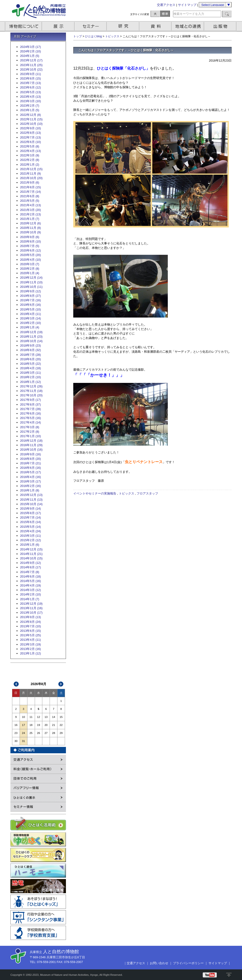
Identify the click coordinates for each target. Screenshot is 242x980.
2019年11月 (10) (31, 282)
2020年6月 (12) (30, 250)
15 (61, 717)
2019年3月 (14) (30, 318)
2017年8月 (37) (30, 404)
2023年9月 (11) (30, 74)
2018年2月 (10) (30, 377)
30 (16, 741)
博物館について (24, 26)
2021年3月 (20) (30, 210)
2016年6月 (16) (30, 468)
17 (24, 725)
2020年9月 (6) (30, 237)
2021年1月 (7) (30, 219)
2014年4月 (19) (30, 585)
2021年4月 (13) (30, 205)
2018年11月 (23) (31, 337)
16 (16, 725)
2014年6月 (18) (30, 576)
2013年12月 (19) (31, 604)
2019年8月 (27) (30, 296)
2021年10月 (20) (31, 178)
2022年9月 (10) (30, 128)
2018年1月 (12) (30, 382)
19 (39, 725)
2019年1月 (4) (30, 327)
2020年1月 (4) (30, 273)
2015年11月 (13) (31, 500)
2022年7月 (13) (30, 137)
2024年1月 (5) (30, 56)
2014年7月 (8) (30, 572)
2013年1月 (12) (30, 653)
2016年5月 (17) (30, 472)
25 (31, 733)
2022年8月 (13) (30, 133)
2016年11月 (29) (31, 445)
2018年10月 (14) (31, 341)
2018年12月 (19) (31, 332)
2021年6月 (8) (30, 196)
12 (39, 717)
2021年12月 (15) (31, 169)
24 (24, 733)
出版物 (221, 26)
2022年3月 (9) (30, 155)
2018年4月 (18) (30, 368)
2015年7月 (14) (30, 517)
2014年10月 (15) (31, 558)
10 (24, 717)
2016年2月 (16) (30, 486)
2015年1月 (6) (30, 545)
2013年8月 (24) (30, 622)
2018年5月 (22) (30, 364)
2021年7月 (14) (30, 192)
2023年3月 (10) (30, 101)
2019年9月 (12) (30, 291)
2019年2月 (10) (30, 323)
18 (31, 725)
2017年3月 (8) (30, 427)
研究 (123, 26)
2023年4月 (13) (30, 97)
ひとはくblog (93, 36)
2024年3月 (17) (30, 47)
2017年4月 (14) (30, 422)
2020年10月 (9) (30, 232)
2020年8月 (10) (30, 241)
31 (24, 741)
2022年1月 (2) (30, 165)
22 (61, 725)
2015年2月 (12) (30, 540)
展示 (58, 26)
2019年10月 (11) (31, 287)
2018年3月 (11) (30, 373)
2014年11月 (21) (31, 554)
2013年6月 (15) (30, 631)
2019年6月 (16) (30, 305)
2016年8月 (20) (30, 459)
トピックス (112, 36)
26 (39, 733)
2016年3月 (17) (30, 481)
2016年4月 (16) (30, 477)
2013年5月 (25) (30, 635)
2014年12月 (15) (31, 549)
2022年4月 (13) (30, 151)
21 (54, 725)
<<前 (16, 684)
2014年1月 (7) (30, 599)
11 (31, 717)
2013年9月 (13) (30, 617)
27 (46, 733)
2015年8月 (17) (30, 513)
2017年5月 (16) (30, 418)
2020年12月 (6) (30, 223)
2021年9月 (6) (30, 182)
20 (46, 725)
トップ (78, 36)
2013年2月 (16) (30, 649)
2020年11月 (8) (30, 228)
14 (54, 717)
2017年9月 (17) (30, 400)
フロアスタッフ (147, 493)
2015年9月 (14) (30, 509)
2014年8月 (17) (30, 567)
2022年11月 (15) (31, 119)
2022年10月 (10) (31, 124)
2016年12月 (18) (31, 441)
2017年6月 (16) (30, 413)
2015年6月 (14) (30, 522)
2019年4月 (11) (30, 314)
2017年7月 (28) (30, 409)
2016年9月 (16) (30, 454)
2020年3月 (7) (30, 264)
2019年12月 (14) (31, 278)
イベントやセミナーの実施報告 (95, 493)
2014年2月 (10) (30, 594)
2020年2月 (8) (30, 269)
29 (61, 733)
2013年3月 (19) (30, 644)
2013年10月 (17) (31, 613)
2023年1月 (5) (30, 110)
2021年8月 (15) (30, 187)
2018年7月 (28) (30, 355)
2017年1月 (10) (30, 436)
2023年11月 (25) (31, 65)
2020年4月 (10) (30, 260)
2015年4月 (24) (30, 531)
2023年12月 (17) (31, 60)
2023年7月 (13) (30, 83)
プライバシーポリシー (188, 963)
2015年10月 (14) (31, 504)
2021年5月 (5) (30, 201)
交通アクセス (166, 5)
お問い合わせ (159, 963)
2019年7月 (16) (30, 300)
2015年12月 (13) (31, 495)
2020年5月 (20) (30, 255)
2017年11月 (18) (31, 391)
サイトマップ (187, 5)
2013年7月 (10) (30, 626)
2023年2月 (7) (30, 106)
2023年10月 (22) (31, 69)
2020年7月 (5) (30, 246)
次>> (61, 684)
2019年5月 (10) (30, 309)
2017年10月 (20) (31, 395)
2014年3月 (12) (30, 590)
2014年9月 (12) (30, 563)
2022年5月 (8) (30, 146)
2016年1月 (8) (30, 490)
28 (54, 733)
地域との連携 (188, 26)
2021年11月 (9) (30, 174)
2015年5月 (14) (30, 527)
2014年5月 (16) (30, 581)
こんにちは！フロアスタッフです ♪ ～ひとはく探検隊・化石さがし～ (126, 50)
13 (46, 717)
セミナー (91, 26)
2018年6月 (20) (30, 359)
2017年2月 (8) (30, 432)
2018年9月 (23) (30, 346)
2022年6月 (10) (30, 142)
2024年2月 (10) (30, 51)
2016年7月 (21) (30, 463)
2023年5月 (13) (30, 92)
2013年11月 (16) (31, 608)
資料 (156, 26)
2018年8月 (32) (30, 350)
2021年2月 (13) (30, 214)
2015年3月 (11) (30, 536)
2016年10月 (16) (31, 450)
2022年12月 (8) (30, 115)
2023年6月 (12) (30, 87)
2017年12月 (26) (31, 386)
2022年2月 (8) (30, 160)
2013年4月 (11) (30, 640)
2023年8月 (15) (30, 78)
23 (16, 733)
